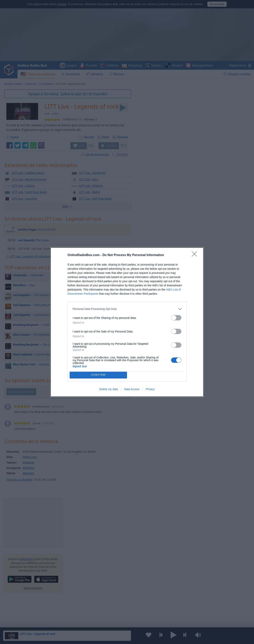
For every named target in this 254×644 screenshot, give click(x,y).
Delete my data (109, 389)
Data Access (132, 389)
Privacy (150, 389)
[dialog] (127, 322)
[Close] (196, 255)
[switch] (176, 318)
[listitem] (127, 309)
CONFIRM (98, 375)
